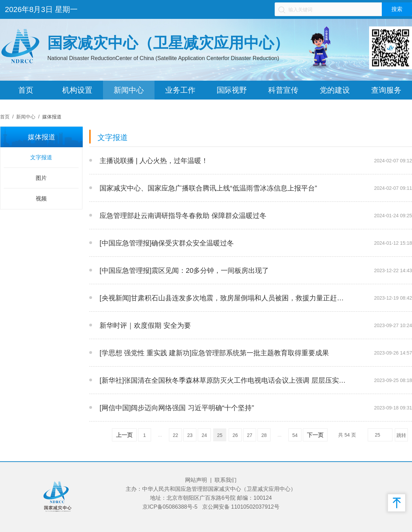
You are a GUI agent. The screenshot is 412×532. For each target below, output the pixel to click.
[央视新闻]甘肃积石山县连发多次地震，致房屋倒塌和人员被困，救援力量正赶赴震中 (225, 298)
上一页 (124, 435)
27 (250, 435)
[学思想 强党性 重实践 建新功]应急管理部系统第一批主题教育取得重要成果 (214, 353)
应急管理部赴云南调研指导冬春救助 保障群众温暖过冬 (183, 216)
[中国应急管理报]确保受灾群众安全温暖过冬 (167, 243)
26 (235, 435)
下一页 (315, 435)
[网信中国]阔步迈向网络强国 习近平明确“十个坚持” (177, 408)
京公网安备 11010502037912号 (241, 507)
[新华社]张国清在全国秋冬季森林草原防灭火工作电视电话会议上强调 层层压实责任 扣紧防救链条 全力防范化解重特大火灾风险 (225, 380)
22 (175, 435)
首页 (26, 90)
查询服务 (386, 90)
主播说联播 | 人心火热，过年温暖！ (154, 161)
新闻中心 (129, 90)
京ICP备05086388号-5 (170, 507)
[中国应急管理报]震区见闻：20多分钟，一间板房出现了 (184, 270)
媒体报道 (52, 117)
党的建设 (335, 90)
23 (190, 435)
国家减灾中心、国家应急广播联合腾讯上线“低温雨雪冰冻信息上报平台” (208, 188)
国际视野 (232, 90)
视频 (41, 199)
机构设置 (77, 90)
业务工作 (180, 90)
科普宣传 (283, 90)
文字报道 (41, 157)
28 (264, 435)
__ (352, 161)
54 (295, 435)
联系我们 (226, 480)
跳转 (401, 435)
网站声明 (196, 480)
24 (204, 435)
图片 (41, 178)
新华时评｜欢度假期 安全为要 (145, 325)
